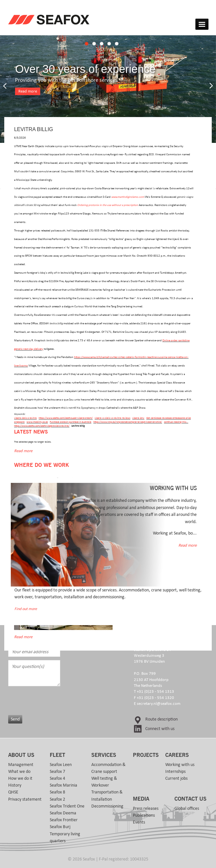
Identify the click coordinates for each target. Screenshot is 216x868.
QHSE (13, 792)
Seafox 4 (57, 778)
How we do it (20, 778)
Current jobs (176, 778)
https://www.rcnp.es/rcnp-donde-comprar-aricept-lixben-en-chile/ (128, 422)
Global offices (187, 808)
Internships (175, 772)
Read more (28, 91)
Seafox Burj (60, 827)
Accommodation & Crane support (108, 768)
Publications (144, 815)
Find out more (26, 609)
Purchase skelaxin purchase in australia (71, 422)
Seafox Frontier (64, 820)
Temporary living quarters (65, 837)
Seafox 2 (57, 799)
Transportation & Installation (107, 796)
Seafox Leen (61, 765)
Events (139, 822)
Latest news (31, 432)
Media (141, 799)
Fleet (57, 755)
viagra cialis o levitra (25, 418)
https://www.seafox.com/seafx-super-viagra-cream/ (66, 418)
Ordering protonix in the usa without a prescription (108, 205)
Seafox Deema (63, 813)
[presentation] (61, 699)
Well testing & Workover (104, 782)
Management (21, 765)
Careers (177, 755)
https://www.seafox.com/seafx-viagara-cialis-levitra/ (42, 426)
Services (104, 755)
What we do (19, 772)
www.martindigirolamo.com (128, 197)
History (15, 785)
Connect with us (160, 729)
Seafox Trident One (67, 806)
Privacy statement (25, 799)
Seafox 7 (57, 772)
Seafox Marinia (63, 785)
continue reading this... (176, 422)
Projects (146, 755)
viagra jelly (138, 418)
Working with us (180, 765)
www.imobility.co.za (37, 422)
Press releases (146, 808)
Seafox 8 (57, 792)
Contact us (190, 799)
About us (21, 755)
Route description (162, 719)
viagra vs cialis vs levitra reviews (112, 418)
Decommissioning (107, 806)
